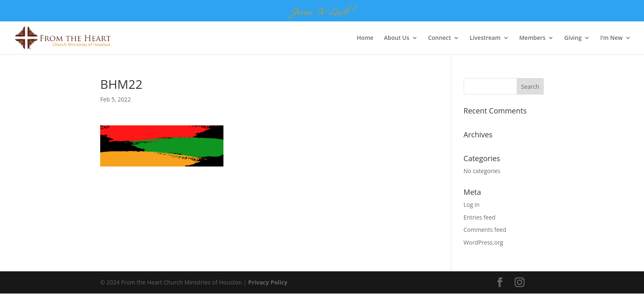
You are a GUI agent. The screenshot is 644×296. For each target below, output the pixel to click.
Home (365, 38)
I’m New (612, 38)
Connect (439, 38)
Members (532, 38)
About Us (397, 38)
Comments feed (485, 230)
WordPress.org (483, 242)
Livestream (485, 38)
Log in (472, 205)
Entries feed (480, 217)
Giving (573, 38)
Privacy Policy (268, 282)
